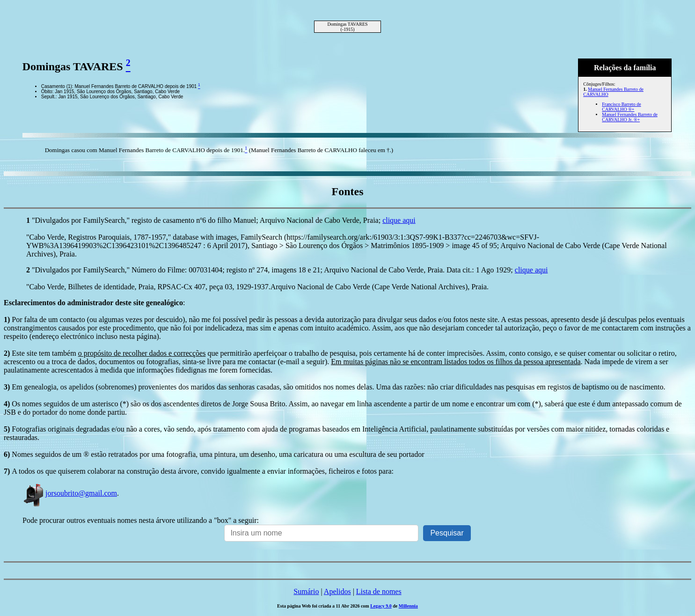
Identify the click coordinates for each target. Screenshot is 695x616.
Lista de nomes (379, 591)
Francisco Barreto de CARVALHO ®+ (621, 107)
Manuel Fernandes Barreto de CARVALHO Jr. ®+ (630, 117)
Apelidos (337, 591)
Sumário (306, 591)
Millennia (408, 606)
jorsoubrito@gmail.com (70, 493)
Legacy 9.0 (381, 606)
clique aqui (399, 220)
